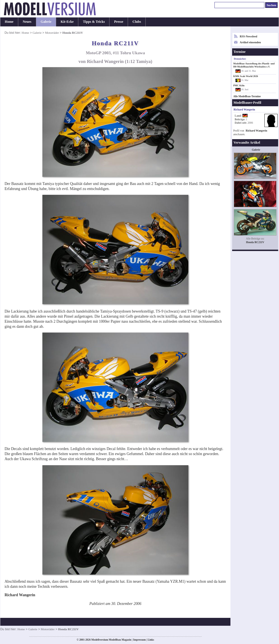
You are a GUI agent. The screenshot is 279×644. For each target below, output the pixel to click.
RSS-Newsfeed (248, 36)
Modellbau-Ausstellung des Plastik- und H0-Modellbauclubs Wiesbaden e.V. (254, 65)
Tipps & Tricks (94, 22)
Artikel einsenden (250, 42)
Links (151, 640)
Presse (119, 22)
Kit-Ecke (67, 22)
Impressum (139, 640)
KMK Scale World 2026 (246, 76)
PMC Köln (239, 85)
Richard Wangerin (256, 131)
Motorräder (52, 33)
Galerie (46, 22)
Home (9, 22)
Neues (27, 22)
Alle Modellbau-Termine (247, 96)
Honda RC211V (255, 242)
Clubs (137, 22)
